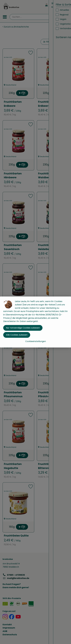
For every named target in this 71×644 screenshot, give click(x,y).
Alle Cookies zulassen (17, 335)
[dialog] (35, 322)
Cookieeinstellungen (36, 341)
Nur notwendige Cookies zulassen (23, 328)
